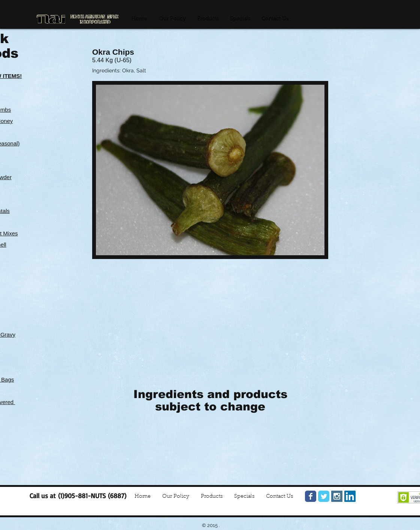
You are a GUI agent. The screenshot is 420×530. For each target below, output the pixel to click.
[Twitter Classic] (324, 496)
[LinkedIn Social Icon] (350, 496)
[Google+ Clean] (381, 496)
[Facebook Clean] (366, 496)
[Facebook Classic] (311, 496)
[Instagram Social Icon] (337, 496)
